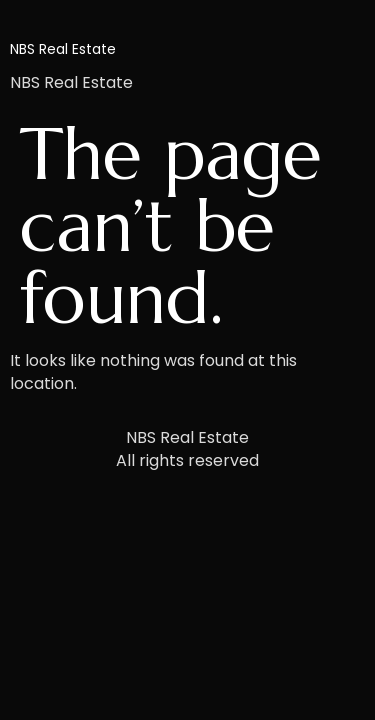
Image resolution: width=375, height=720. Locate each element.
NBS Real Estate (63, 49)
